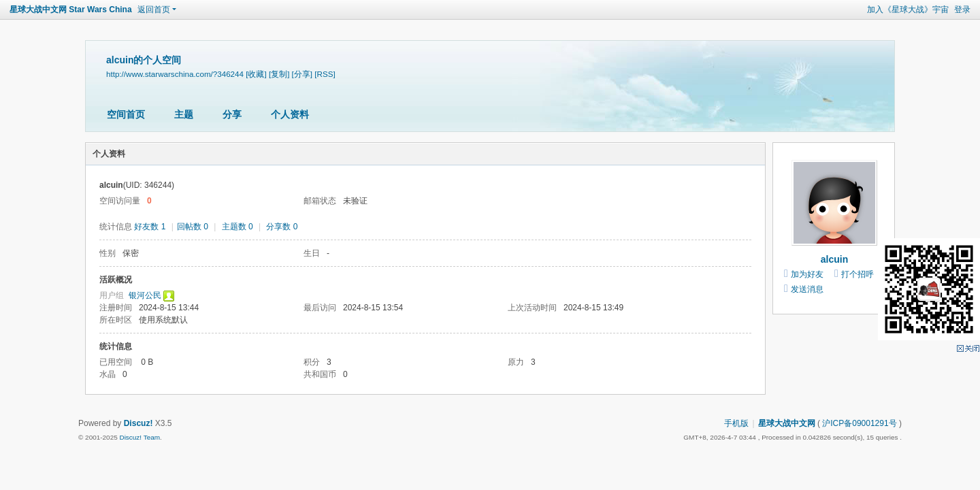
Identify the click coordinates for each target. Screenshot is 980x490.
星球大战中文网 (787, 423)
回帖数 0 (193, 227)
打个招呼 (857, 274)
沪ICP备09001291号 (859, 423)
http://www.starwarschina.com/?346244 (175, 74)
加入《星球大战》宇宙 (908, 10)
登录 (962, 10)
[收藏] (256, 74)
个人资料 (290, 114)
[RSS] (325, 74)
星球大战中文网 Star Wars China (71, 10)
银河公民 (145, 295)
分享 (232, 114)
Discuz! (138, 423)
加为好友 (807, 274)
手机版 (736, 423)
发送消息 (807, 289)
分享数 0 (282, 227)
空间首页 (126, 114)
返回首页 (154, 10)
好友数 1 (150, 227)
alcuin (834, 259)
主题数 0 (238, 227)
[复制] (279, 74)
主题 (184, 114)
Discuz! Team (140, 437)
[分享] (302, 74)
